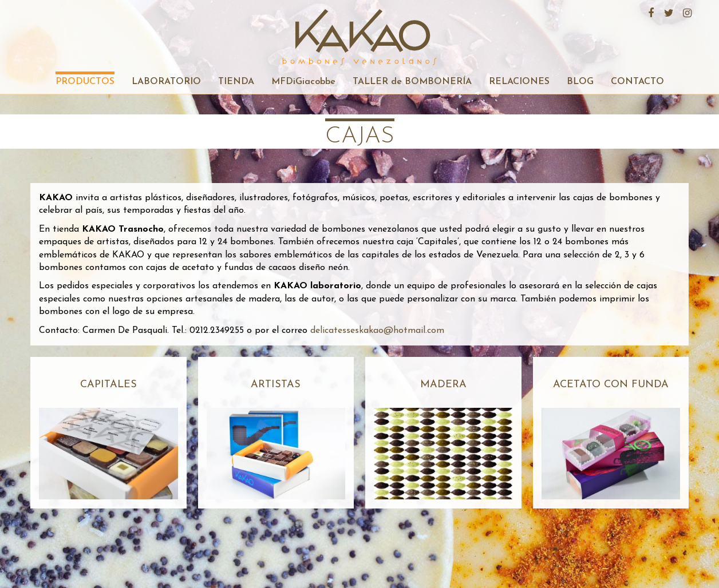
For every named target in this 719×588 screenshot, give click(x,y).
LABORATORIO (166, 82)
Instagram (686, 11)
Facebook (649, 11)
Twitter (667, 11)
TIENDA (236, 82)
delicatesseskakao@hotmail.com (377, 331)
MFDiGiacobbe (303, 82)
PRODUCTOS (85, 82)
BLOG (580, 82)
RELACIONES (519, 82)
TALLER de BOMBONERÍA (412, 82)
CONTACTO (637, 82)
